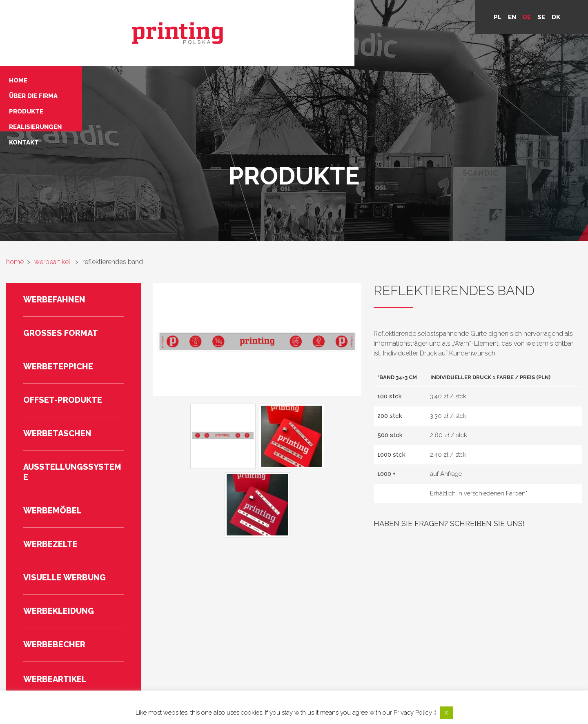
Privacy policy (428, 676)
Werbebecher (54, 579)
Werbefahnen (54, 234)
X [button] (446, 713)
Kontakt (164, 53)
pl (498, 17)
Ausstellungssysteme (72, 406)
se (541, 17)
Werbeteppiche (58, 301)
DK (556, 17)
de (527, 17)
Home (159, 12)
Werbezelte (50, 478)
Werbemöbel (52, 445)
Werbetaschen (57, 368)
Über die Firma (174, 22)
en (512, 17)
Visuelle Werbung (65, 512)
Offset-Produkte (63, 334)
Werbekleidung (59, 545)
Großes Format (61, 267)
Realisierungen (176, 43)
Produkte (167, 33)
